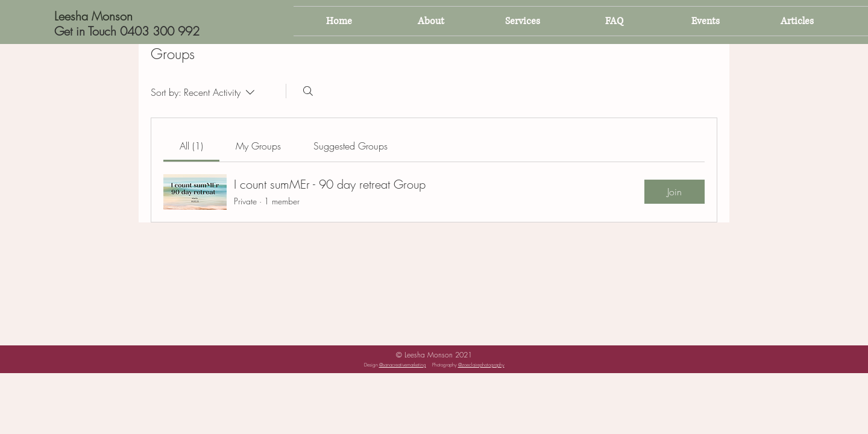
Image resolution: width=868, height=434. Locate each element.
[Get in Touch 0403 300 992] (127, 31)
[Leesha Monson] (111, 16)
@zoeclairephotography (481, 365)
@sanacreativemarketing (403, 365)
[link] (191, 146)
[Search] (308, 91)
